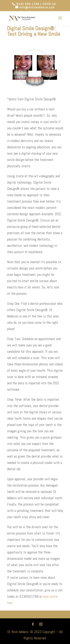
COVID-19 (49, 4)
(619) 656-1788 (28, 4)
